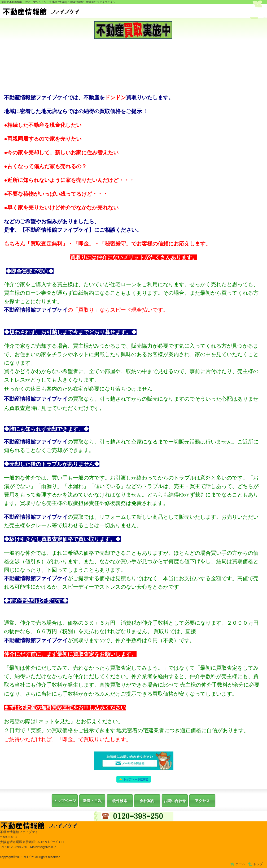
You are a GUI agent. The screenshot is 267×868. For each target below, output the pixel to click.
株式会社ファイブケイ (135, 12)
